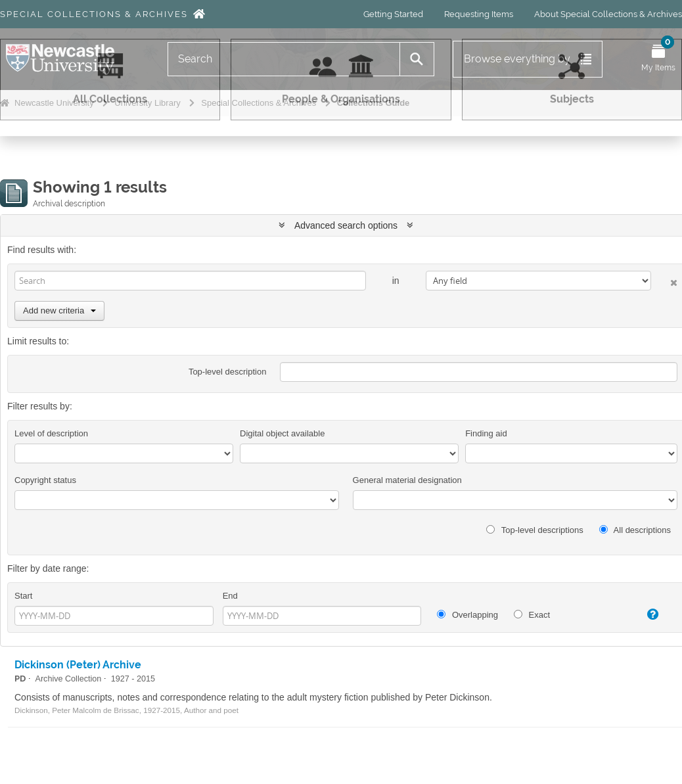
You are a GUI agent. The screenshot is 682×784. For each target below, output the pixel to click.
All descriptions (635, 530)
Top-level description (228, 372)
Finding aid (486, 433)
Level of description (51, 433)
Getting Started (393, 14)
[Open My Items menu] (658, 59)
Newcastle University (54, 103)
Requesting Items (479, 14)
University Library (147, 103)
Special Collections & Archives (94, 14)
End (230, 596)
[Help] (645, 614)
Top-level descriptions (534, 530)
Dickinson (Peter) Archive (78, 665)
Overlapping (467, 615)
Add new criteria (59, 311)
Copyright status (45, 480)
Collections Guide (374, 103)
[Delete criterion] (664, 280)
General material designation (407, 480)
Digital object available (282, 433)
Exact (532, 615)
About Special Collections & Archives (608, 14)
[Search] (284, 59)
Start (23, 596)
